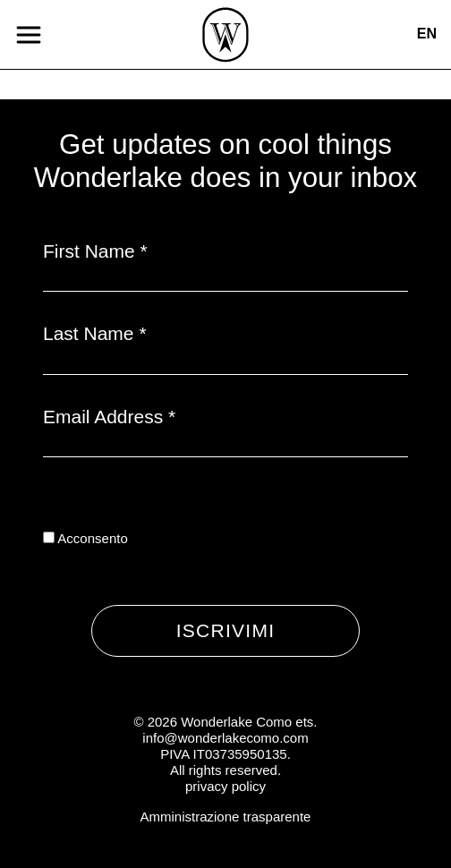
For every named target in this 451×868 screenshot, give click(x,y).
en (427, 34)
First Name (95, 251)
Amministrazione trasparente (226, 817)
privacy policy (225, 786)
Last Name (95, 333)
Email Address (109, 417)
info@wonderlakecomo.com (225, 738)
